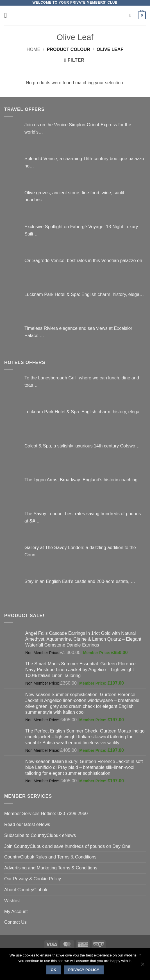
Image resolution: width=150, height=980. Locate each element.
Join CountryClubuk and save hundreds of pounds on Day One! (68, 846)
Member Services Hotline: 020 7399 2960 (46, 813)
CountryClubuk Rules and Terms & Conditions (50, 857)
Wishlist (12, 900)
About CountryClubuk (26, 890)
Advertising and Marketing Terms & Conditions (51, 868)
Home (33, 49)
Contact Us (15, 922)
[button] (8, 15)
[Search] (132, 16)
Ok (54, 970)
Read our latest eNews (27, 824)
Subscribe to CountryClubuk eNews (40, 835)
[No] (142, 966)
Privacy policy (84, 970)
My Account (16, 911)
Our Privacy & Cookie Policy (33, 879)
